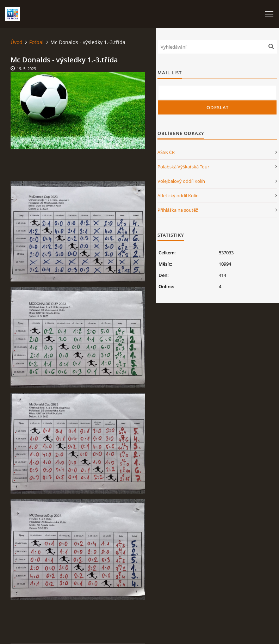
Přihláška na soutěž (178, 210)
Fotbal (36, 42)
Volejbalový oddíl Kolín (181, 181)
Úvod (17, 42)
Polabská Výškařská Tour (183, 167)
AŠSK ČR (166, 152)
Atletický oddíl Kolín (178, 196)
